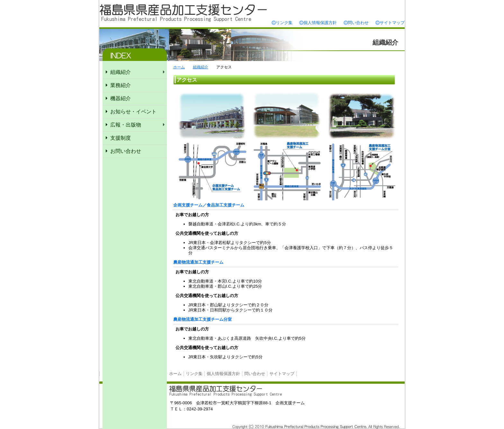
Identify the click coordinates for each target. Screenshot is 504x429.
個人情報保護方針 (320, 23)
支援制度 (121, 138)
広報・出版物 (126, 125)
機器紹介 (121, 98)
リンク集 (284, 23)
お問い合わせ (126, 151)
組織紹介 (201, 67)
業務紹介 (121, 85)
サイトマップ (392, 23)
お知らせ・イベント (133, 112)
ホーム (179, 67)
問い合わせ (358, 23)
